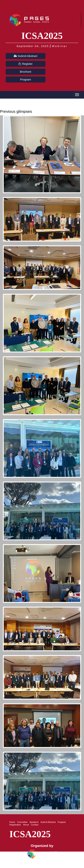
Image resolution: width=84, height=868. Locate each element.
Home (12, 822)
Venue (26, 825)
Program (26, 79)
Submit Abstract (25, 56)
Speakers (34, 822)
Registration (15, 825)
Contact (35, 825)
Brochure (26, 72)
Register (25, 64)
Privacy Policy (33, 864)
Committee (22, 822)
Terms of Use (51, 864)
